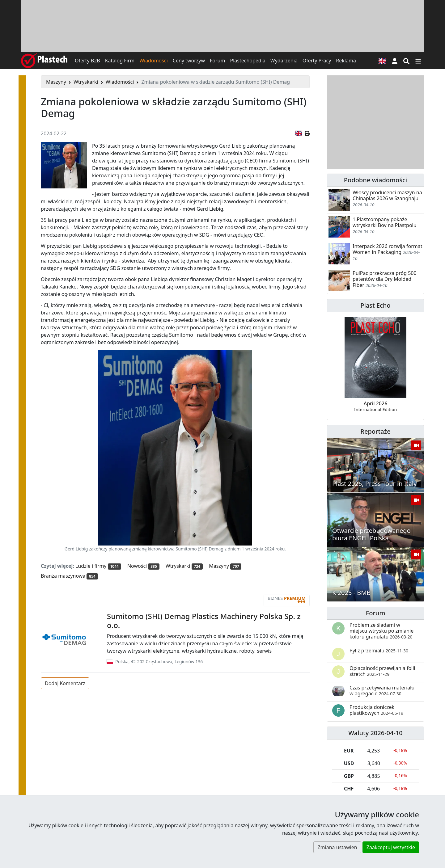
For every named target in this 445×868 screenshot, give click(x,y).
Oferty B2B (87, 61)
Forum (217, 61)
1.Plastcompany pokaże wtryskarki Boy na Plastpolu (385, 222)
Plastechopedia (248, 61)
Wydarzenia (284, 61)
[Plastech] (44, 61)
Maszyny (56, 82)
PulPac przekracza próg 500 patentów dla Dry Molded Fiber (385, 279)
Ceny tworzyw (189, 61)
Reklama (346, 61)
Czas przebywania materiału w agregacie (382, 691)
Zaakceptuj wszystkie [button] (391, 847)
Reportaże (375, 431)
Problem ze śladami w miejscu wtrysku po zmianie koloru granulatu (381, 631)
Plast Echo (375, 305)
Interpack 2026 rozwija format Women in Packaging (388, 249)
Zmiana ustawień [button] (337, 847)
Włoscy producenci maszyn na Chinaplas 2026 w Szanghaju (387, 195)
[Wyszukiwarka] (406, 61)
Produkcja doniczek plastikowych (376, 710)
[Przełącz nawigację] (418, 61)
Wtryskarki (86, 82)
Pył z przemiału (379, 651)
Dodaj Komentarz (65, 683)
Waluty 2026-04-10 (375, 733)
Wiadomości (154, 61)
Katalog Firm (120, 61)
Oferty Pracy (317, 61)
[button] (395, 61)
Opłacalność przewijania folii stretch (382, 671)
